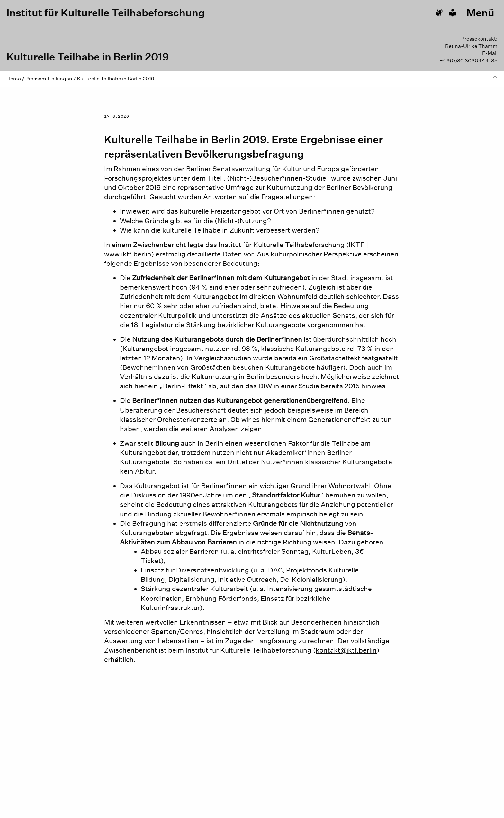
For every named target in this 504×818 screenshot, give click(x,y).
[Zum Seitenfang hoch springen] (495, 79)
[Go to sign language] (439, 13)
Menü (480, 13)
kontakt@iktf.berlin (346, 650)
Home (14, 79)
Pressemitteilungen (49, 79)
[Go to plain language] (453, 13)
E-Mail (490, 53)
